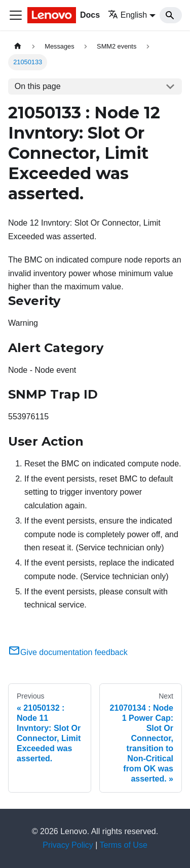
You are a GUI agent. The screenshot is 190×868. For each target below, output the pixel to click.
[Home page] (18, 46)
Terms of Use (124, 845)
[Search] (171, 15)
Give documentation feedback (68, 652)
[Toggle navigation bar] (16, 15)
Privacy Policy (68, 845)
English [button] (127, 15)
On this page (38, 86)
